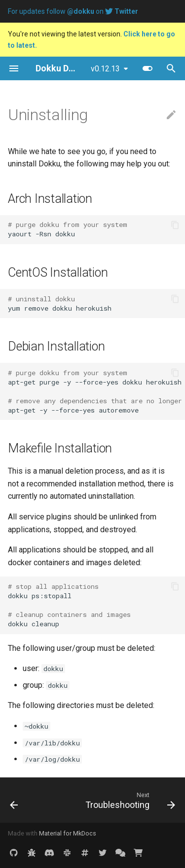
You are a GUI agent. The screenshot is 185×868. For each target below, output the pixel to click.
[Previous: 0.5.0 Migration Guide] (14, 800)
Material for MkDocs (68, 833)
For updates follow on (73, 11)
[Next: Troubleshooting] (129, 800)
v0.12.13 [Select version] (105, 69)
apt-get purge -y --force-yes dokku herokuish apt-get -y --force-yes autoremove (96, 391)
